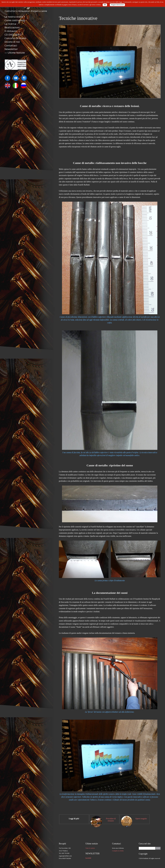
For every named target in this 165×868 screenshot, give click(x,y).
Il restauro (11, 31)
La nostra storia (14, 17)
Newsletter (11, 49)
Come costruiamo (15, 20)
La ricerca (10, 24)
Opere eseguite (141, 819)
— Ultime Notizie (15, 53)
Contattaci (11, 46)
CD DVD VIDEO (13, 35)
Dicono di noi (12, 42)
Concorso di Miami (15, 38)
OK (105, 5)
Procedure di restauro (111, 820)
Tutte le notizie (90, 848)
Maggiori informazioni (117, 5)
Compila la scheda (118, 851)
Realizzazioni (12, 28)
